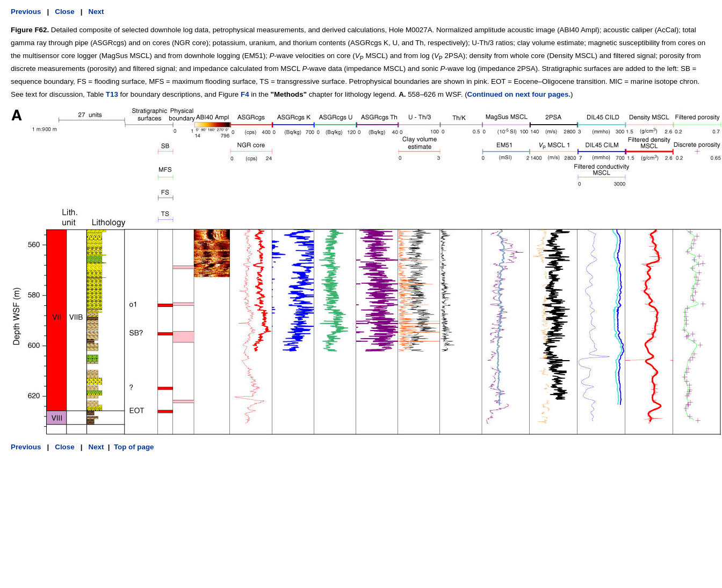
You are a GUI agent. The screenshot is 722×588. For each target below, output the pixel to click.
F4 (245, 94)
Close (64, 12)
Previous (26, 12)
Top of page (134, 447)
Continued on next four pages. (519, 94)
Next (96, 12)
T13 (112, 94)
